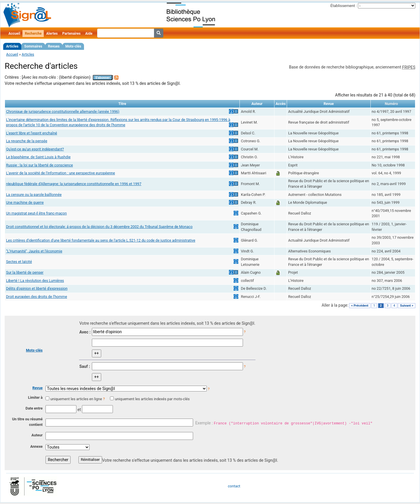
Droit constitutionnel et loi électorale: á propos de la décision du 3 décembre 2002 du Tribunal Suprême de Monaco (99, 227)
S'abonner (103, 78)
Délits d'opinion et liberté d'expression (37, 288)
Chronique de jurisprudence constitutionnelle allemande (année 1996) (63, 111)
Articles (12, 46)
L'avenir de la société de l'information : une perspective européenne (61, 173)
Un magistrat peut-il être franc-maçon (36, 213)
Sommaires (33, 46)
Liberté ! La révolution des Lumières (35, 281)
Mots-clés (73, 46)
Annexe (36, 446)
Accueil (14, 34)
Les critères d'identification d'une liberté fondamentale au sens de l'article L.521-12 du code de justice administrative (101, 240)
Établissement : (344, 6)
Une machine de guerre (25, 202)
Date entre (34, 408)
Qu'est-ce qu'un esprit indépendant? (35, 149)
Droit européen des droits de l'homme (37, 297)
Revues (54, 46)
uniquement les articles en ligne (76, 399)
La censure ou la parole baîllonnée (34, 195)
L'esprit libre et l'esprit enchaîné (32, 133)
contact (234, 486)
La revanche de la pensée (27, 141)
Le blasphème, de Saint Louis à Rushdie (38, 157)
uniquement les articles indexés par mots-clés (152, 399)
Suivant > (407, 306)
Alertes (52, 34)
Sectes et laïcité (19, 262)
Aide (89, 34)
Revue (37, 388)
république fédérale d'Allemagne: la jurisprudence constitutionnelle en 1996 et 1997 (74, 184)
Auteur (37, 435)
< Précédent (360, 306)
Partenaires (72, 34)
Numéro (391, 104)
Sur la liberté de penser (25, 272)
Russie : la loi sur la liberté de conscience (40, 165)
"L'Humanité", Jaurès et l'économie (34, 251)
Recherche (33, 34)
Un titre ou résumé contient (27, 422)
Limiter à (35, 397)
